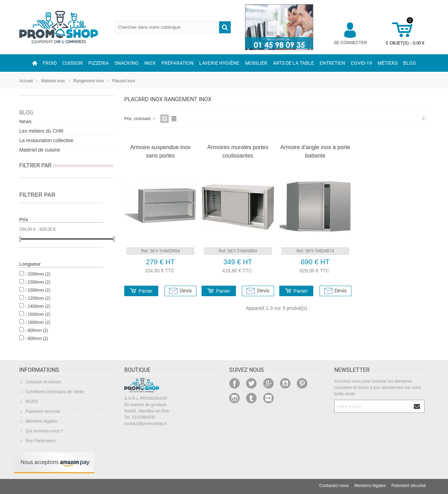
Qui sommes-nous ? (41, 431)
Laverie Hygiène (219, 63)
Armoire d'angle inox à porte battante (315, 151)
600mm (38, 339)
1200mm (39, 298)
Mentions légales (38, 421)
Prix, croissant (140, 119)
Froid (50, 63)
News (25, 121)
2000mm (39, 274)
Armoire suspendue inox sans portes (160, 151)
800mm (38, 331)
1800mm (39, 322)
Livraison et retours (40, 382)
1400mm (39, 306)
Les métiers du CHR (41, 131)
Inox (150, 63)
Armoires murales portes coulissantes (238, 151)
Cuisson (72, 63)
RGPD (29, 402)
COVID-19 (361, 63)
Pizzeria (99, 63)
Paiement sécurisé (40, 411)
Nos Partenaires (37, 441)
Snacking (127, 63)
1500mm (39, 282)
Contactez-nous (334, 486)
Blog (410, 63)
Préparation (177, 63)
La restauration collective (46, 140)
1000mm (39, 290)
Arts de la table (293, 63)
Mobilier (256, 63)
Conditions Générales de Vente (51, 392)
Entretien (332, 63)
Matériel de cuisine (40, 150)
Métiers (388, 63)
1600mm (39, 314)
